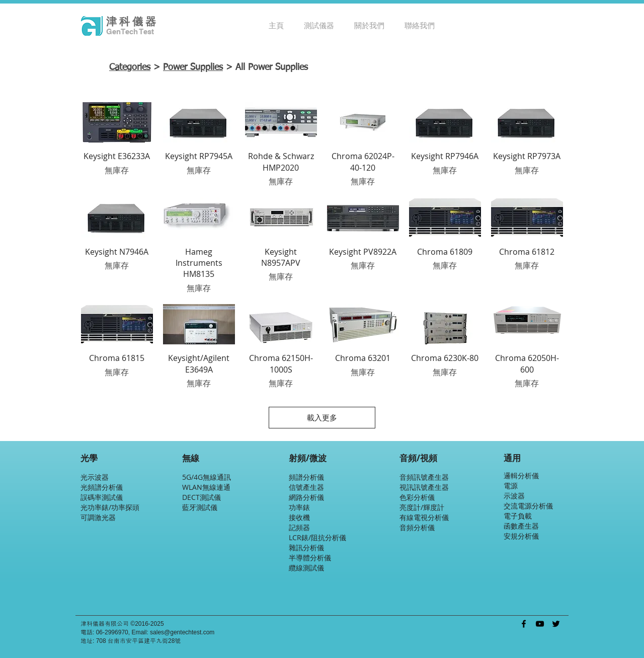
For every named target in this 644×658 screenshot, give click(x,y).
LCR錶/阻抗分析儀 (317, 537)
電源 (511, 486)
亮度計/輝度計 (422, 507)
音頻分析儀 (417, 527)
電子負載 (518, 516)
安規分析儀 (521, 536)
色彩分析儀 (417, 497)
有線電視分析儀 (424, 517)
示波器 (514, 496)
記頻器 (299, 527)
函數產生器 (521, 526)
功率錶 (299, 507)
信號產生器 (306, 487)
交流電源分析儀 (528, 506)
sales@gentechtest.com (182, 632)
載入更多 (322, 417)
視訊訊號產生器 (424, 487)
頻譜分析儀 (306, 477)
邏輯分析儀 (521, 476)
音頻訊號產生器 (424, 477)
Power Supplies (193, 67)
